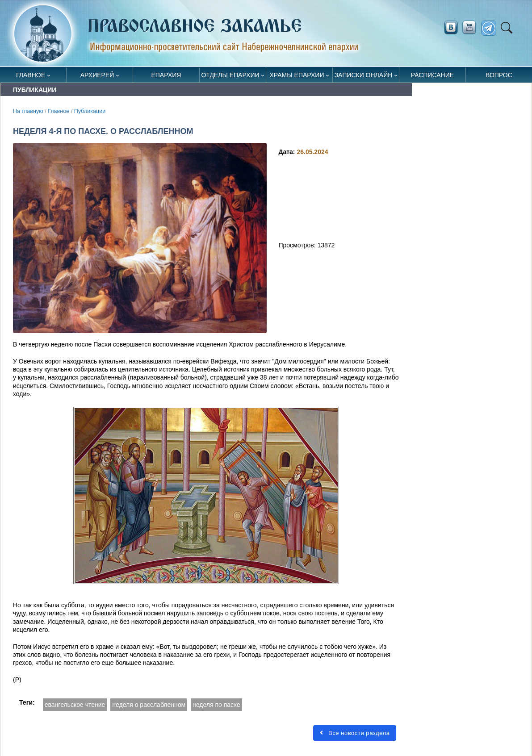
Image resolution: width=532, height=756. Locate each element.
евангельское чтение (75, 705)
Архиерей (97, 75)
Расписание (432, 75)
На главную (28, 111)
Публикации (90, 111)
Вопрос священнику (499, 77)
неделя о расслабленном (149, 705)
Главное (31, 75)
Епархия (166, 75)
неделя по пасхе (216, 705)
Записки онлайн (364, 75)
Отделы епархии (230, 75)
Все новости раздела (355, 733)
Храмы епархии (297, 75)
